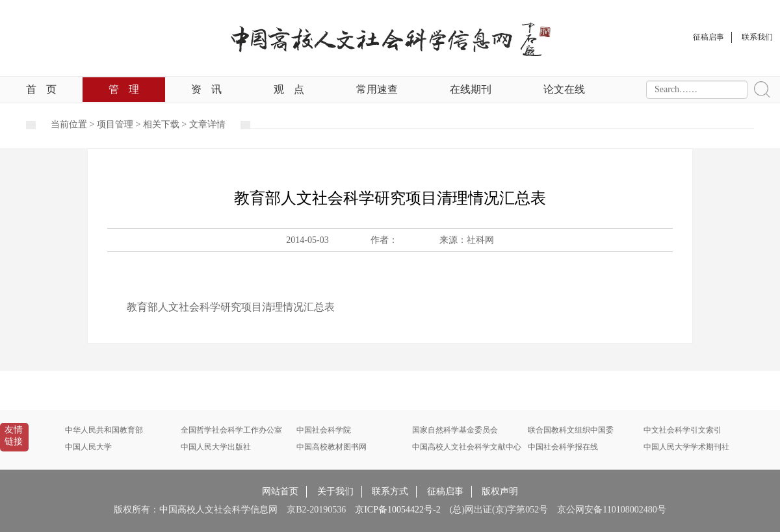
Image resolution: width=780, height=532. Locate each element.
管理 (124, 89)
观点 (289, 89)
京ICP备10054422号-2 (397, 510)
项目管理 (115, 124)
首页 (41, 89)
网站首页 (280, 491)
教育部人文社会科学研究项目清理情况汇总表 (231, 307)
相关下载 (161, 124)
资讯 (206, 89)
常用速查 (377, 89)
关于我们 (335, 491)
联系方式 (390, 491)
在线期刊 (471, 89)
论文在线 (564, 89)
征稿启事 (445, 491)
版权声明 (500, 491)
